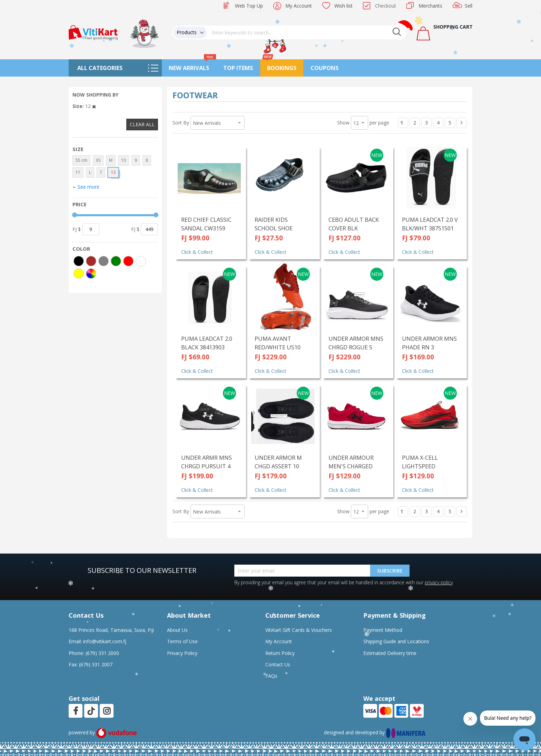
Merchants (430, 6)
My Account (299, 6)
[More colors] (91, 273)
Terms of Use (182, 641)
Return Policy (280, 653)
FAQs (271, 676)
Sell (469, 6)
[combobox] (306, 32)
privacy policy (439, 582)
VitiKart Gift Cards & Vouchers (299, 630)
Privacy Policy (182, 653)
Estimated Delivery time (390, 653)
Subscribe (390, 571)
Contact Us (278, 664)
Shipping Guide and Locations (396, 641)
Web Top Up (249, 6)
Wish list (343, 6)
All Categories (100, 68)
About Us (177, 630)
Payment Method (383, 630)
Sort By (181, 123)
